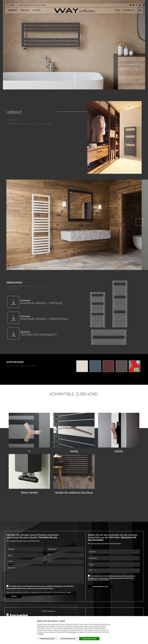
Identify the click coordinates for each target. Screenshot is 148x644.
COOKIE (41, 634)
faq (140, 10)
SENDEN (14, 596)
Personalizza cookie (47, 639)
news (118, 10)
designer (37, 10)
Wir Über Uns (129, 10)
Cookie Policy (72, 632)
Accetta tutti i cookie (89, 639)
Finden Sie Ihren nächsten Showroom (32, 5)
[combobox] (65, 555)
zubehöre (25, 10)
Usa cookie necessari (68, 639)
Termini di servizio (59, 592)
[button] (139, 222)
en (10, 5)
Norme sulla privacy (46, 592)
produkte (13, 10)
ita (8, 5)
